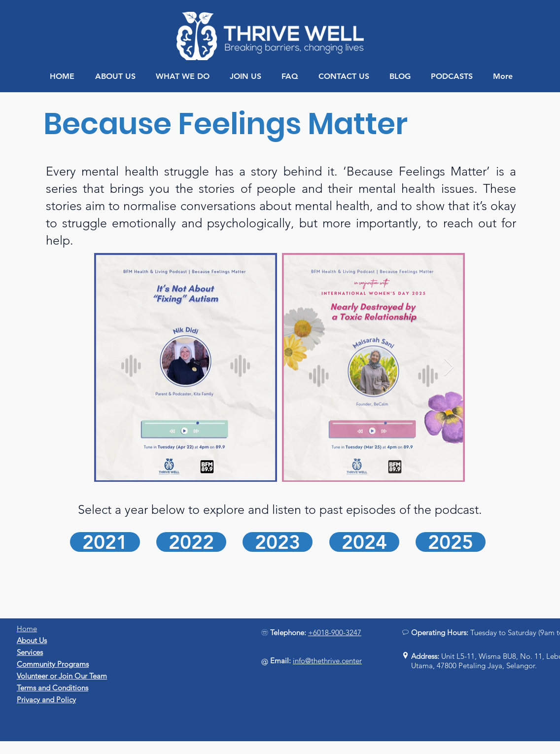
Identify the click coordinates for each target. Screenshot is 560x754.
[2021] (105, 542)
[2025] (451, 542)
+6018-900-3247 (335, 632)
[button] (115, 76)
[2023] (278, 542)
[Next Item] (449, 368)
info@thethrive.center (327, 661)
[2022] (191, 542)
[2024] (364, 542)
